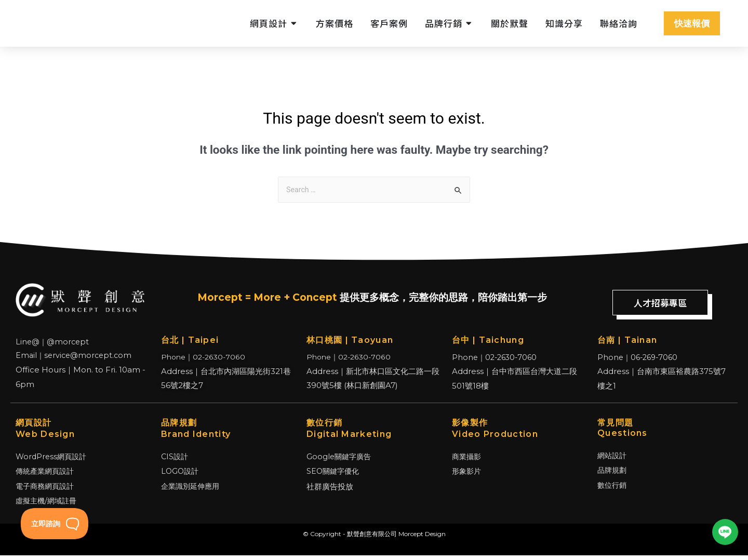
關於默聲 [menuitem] (510, 23)
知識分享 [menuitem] (564, 23)
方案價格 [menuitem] (335, 23)
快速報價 (692, 23)
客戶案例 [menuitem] (389, 23)
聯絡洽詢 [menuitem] (619, 23)
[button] (294, 23)
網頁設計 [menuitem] (269, 23)
